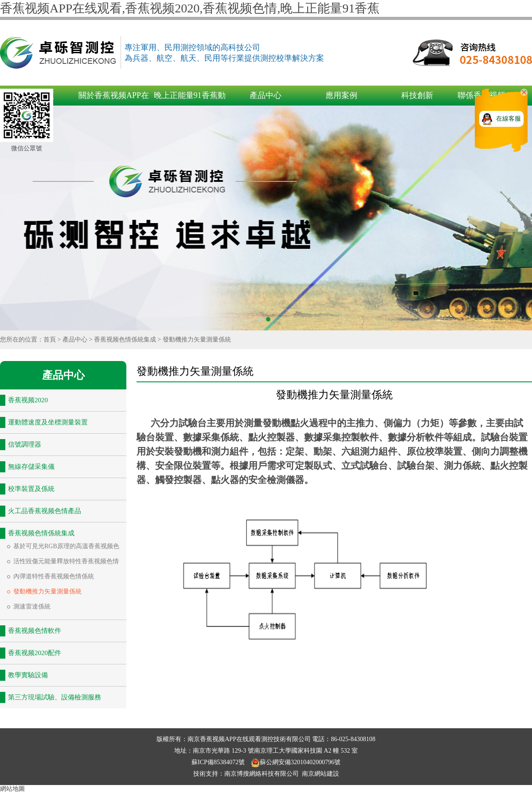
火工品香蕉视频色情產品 (45, 511)
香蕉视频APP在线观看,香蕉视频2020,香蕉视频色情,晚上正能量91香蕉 (190, 8)
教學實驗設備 (28, 675)
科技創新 (417, 95)
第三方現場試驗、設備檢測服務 (55, 697)
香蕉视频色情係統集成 (125, 340)
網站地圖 (12, 789)
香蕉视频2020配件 (35, 653)
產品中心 (266, 95)
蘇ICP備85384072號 (219, 762)
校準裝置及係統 (31, 489)
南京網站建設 (321, 774)
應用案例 (341, 95)
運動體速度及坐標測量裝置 (48, 422)
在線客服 (509, 119)
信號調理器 (25, 444)
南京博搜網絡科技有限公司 (262, 774)
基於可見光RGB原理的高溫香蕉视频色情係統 (76, 546)
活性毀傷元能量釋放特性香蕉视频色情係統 (72, 561)
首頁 (50, 340)
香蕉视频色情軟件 (35, 631)
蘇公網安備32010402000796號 (296, 762)
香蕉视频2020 (28, 400)
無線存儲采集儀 (31, 467)
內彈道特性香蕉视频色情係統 (54, 576)
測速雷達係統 (32, 607)
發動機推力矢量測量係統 (197, 340)
